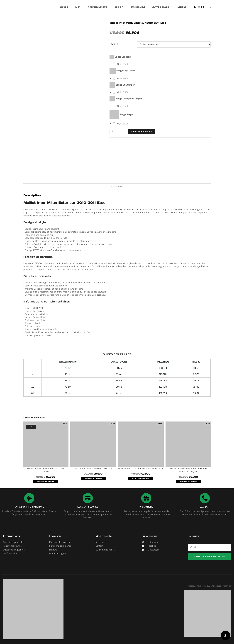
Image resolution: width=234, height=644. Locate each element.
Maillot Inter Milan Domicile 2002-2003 (93, 468)
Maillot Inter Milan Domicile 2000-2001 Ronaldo (46, 470)
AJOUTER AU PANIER (46, 482)
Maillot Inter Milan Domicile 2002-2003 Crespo (141, 470)
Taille (114, 44)
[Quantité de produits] (112, 131)
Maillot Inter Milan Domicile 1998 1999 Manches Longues (188, 470)
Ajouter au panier (142, 131)
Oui (123, 64)
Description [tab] (117, 187)
